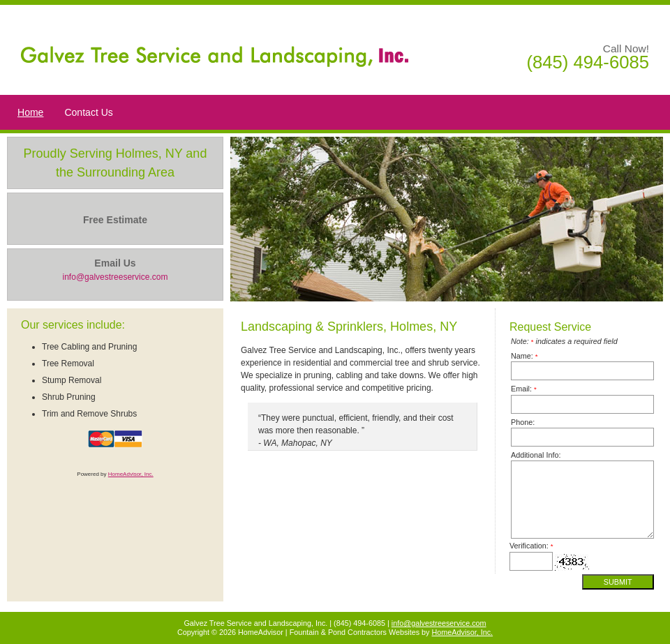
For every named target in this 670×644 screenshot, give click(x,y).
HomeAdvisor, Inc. (131, 474)
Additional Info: (536, 455)
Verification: (531, 546)
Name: (524, 356)
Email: (524, 389)
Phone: (523, 422)
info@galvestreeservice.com (439, 623)
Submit (618, 582)
